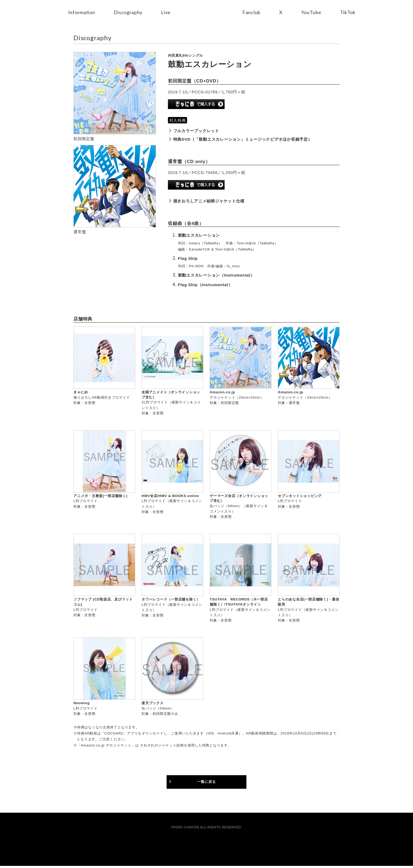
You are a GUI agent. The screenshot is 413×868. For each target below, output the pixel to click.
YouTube (311, 12)
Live (166, 12)
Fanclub (251, 12)
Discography (128, 12)
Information (81, 12)
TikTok (348, 12)
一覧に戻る (206, 784)
